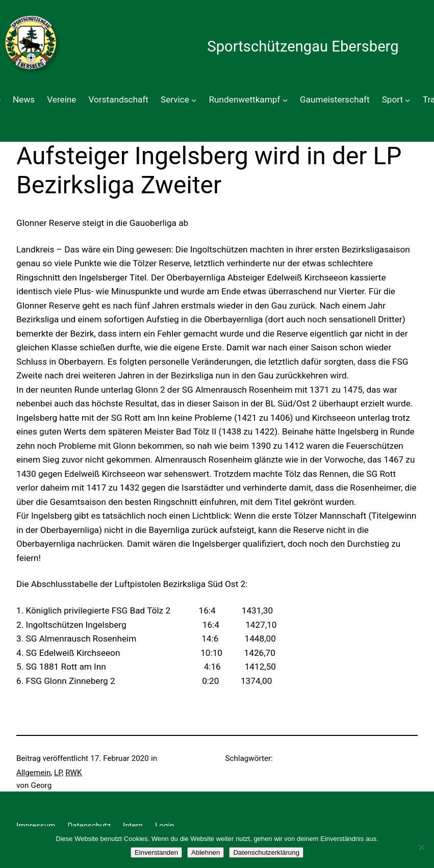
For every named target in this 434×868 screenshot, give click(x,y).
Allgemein (33, 773)
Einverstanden (156, 852)
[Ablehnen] (421, 847)
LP (58, 773)
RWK (73, 773)
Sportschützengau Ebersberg (303, 46)
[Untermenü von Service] (194, 100)
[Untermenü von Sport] (407, 100)
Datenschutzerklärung (266, 852)
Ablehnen (206, 852)
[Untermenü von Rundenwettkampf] (285, 100)
